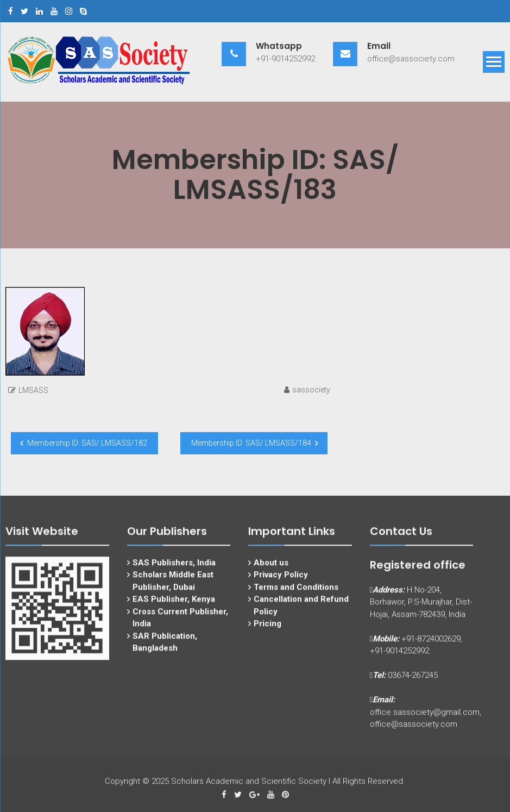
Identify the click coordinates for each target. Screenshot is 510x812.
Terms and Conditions (296, 594)
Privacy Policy (281, 582)
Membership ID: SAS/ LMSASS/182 (87, 443)
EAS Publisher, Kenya (174, 606)
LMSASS (33, 390)
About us (271, 569)
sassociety (311, 390)
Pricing (267, 630)
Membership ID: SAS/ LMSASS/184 (251, 443)
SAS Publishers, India (174, 569)
